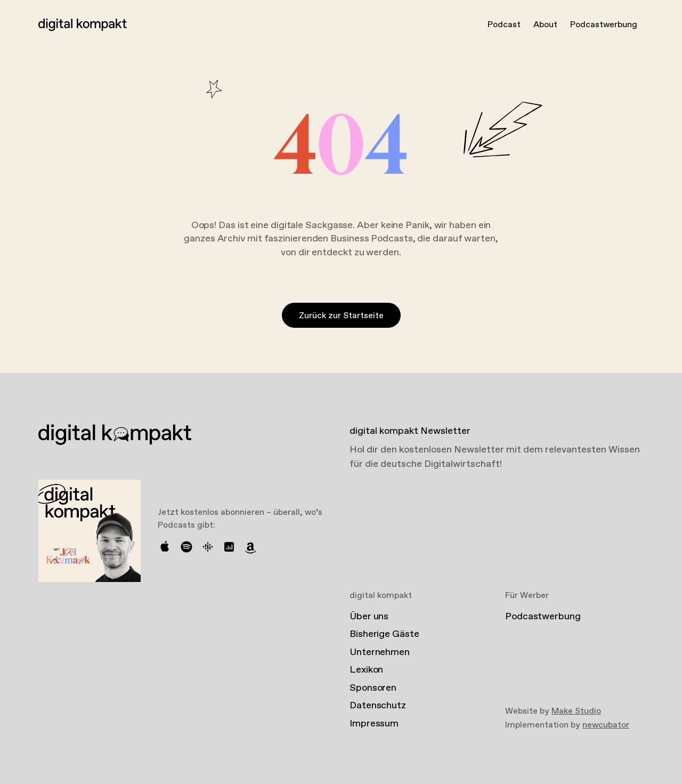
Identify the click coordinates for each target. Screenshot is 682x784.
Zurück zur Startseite (341, 316)
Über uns (369, 617)
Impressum (374, 724)
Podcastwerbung (604, 25)
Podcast (504, 25)
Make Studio (576, 711)
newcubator (606, 725)
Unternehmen (380, 652)
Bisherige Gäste (384, 634)
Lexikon (366, 670)
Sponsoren (373, 688)
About (545, 25)
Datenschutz (378, 706)
